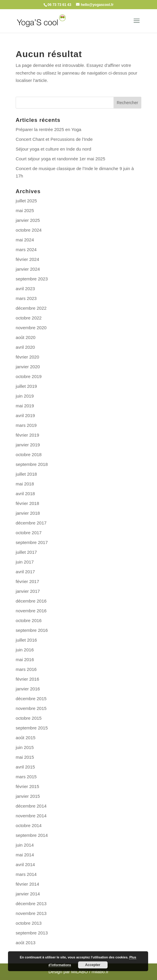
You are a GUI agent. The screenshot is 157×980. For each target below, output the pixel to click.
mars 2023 (26, 298)
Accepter (93, 965)
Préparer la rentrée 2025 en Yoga (48, 129)
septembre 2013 (32, 933)
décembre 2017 (31, 523)
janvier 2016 (28, 689)
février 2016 (27, 679)
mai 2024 (25, 240)
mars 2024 (26, 250)
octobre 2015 (29, 718)
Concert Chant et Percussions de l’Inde (54, 139)
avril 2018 (25, 494)
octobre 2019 (29, 376)
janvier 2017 (28, 591)
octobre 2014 (29, 825)
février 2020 (27, 357)
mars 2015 (26, 777)
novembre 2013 (31, 913)
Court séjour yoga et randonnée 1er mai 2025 (60, 159)
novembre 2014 (31, 816)
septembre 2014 (32, 835)
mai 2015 (25, 757)
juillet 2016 (26, 640)
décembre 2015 (31, 699)
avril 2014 (25, 864)
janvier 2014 (28, 894)
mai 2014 (25, 855)
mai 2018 (25, 484)
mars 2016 (26, 669)
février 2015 (27, 786)
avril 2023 (25, 289)
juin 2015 (25, 747)
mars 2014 (26, 874)
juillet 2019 (26, 386)
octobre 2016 (29, 620)
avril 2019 (25, 415)
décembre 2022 (31, 308)
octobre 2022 (29, 318)
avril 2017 (25, 572)
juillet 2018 (26, 474)
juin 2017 (25, 562)
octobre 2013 (29, 923)
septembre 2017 (32, 542)
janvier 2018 (28, 513)
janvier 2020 (28, 367)
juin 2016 (25, 650)
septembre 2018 (32, 464)
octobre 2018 (29, 455)
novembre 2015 (31, 708)
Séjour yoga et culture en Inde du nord (53, 149)
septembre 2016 (32, 630)
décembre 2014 (31, 806)
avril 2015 (25, 767)
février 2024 (27, 259)
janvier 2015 (28, 796)
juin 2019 (25, 396)
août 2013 (26, 943)
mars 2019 (26, 425)
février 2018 (27, 503)
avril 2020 (25, 347)
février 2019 (27, 435)
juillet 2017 (26, 552)
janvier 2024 (28, 269)
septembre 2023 (32, 279)
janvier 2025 (28, 220)
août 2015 (26, 738)
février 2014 (27, 884)
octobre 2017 (29, 533)
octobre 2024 (29, 230)
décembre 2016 (31, 601)
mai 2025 (25, 210)
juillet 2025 (26, 201)
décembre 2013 (31, 904)
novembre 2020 (31, 328)
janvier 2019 (28, 445)
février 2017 (27, 581)
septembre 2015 (32, 728)
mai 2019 (25, 406)
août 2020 (26, 337)
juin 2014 (25, 845)
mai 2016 (25, 659)
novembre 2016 (31, 611)
